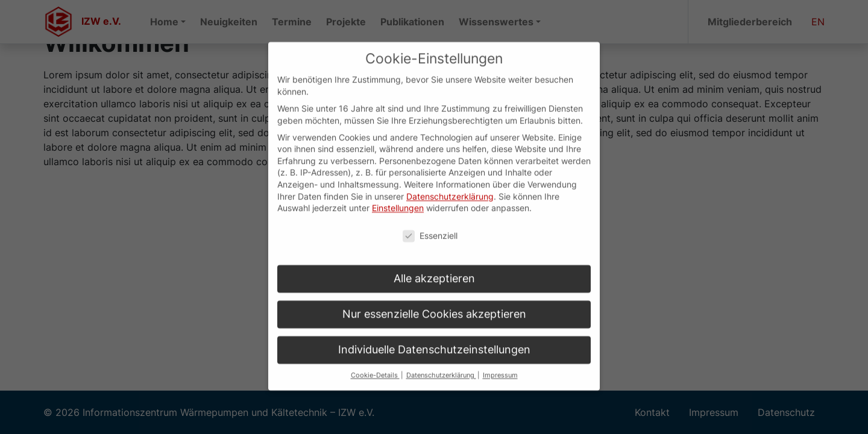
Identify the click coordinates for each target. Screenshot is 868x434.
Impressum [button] (500, 363)
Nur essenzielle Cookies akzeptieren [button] (434, 301)
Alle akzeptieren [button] (434, 266)
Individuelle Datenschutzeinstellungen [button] (434, 337)
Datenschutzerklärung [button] (441, 363)
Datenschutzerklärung (450, 184)
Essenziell (430, 223)
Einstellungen (398, 195)
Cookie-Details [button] (375, 363)
